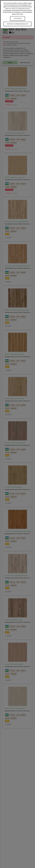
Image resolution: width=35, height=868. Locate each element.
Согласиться (18, 18)
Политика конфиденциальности (17, 24)
